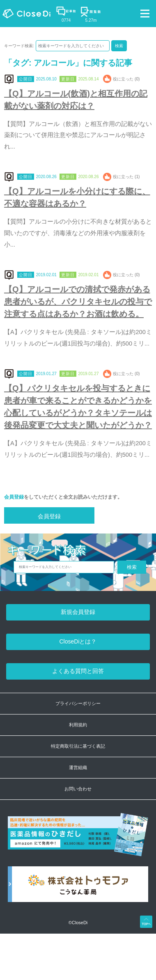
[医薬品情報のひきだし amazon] (78, 839)
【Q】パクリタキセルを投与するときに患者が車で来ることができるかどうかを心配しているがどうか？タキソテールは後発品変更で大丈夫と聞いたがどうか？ (78, 407)
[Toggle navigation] (145, 14)
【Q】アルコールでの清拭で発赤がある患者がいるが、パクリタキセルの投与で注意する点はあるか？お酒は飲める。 (78, 302)
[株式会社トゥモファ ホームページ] (78, 889)
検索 (119, 46)
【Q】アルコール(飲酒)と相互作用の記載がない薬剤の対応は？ (76, 100)
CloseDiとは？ (78, 641)
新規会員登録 (78, 612)
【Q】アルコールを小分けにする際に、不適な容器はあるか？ (77, 197)
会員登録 (14, 497)
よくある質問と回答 (78, 671)
